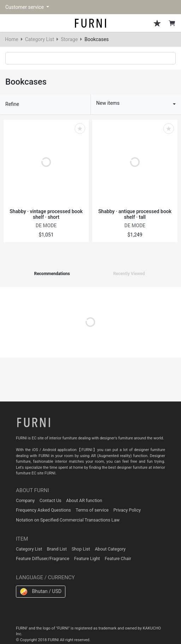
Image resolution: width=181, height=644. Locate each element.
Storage (69, 39)
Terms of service (92, 510)
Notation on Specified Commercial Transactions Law (68, 520)
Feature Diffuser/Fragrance (43, 558)
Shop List (81, 549)
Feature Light (87, 558)
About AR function (84, 500)
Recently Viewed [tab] (129, 274)
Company (25, 500)
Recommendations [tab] (52, 274)
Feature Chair (118, 558)
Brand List (57, 549)
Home (12, 39)
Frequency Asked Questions (43, 510)
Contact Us (51, 500)
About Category (110, 549)
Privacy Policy (127, 510)
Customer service (25, 7)
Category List (40, 39)
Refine (12, 104)
